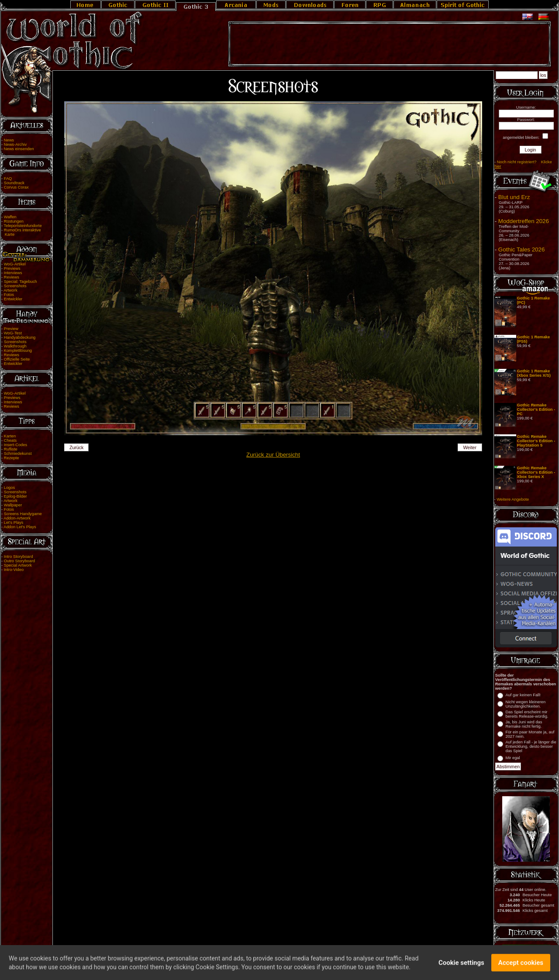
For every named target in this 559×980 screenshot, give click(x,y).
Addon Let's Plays (20, 527)
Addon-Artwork (17, 518)
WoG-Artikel (15, 264)
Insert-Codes (16, 445)
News (9, 140)
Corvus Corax (16, 187)
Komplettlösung (18, 351)
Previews (12, 268)
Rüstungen (14, 221)
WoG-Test (13, 333)
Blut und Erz (514, 197)
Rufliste (11, 449)
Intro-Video (14, 570)
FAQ (8, 179)
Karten (10, 436)
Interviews (13, 273)
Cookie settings (461, 966)
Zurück (77, 447)
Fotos (9, 295)
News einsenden (19, 149)
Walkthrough (15, 346)
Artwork (10, 290)
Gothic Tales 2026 (521, 249)
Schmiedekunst (18, 454)
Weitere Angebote (513, 499)
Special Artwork (18, 565)
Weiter (470, 447)
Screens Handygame (23, 514)
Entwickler (13, 299)
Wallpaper (13, 505)
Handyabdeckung (20, 337)
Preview (11, 329)
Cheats (10, 440)
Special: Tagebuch (21, 282)
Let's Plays (14, 523)
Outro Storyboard (20, 561)
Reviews (12, 277)
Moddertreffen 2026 (524, 221)
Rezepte (12, 458)
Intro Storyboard (19, 557)
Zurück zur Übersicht (273, 455)
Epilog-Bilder (16, 496)
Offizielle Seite (17, 359)
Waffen (10, 217)
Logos (9, 488)
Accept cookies (521, 966)
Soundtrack (14, 183)
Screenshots (15, 286)
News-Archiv (15, 144)
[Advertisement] (390, 44)
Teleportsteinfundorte (23, 226)
